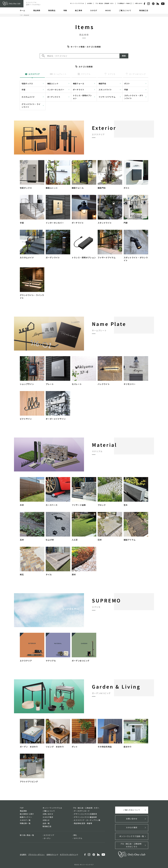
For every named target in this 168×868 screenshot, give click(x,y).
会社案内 (90, 3)
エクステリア (49, 835)
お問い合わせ (139, 3)
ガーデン (47, 838)
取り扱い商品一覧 (27, 835)
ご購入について (125, 10)
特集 (65, 10)
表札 (75, 835)
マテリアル (78, 838)
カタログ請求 (48, 817)
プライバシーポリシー (36, 854)
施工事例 (79, 10)
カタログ (94, 10)
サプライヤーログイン (68, 854)
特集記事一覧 (25, 823)
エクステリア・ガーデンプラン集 (87, 820)
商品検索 (37, 10)
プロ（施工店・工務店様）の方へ (105, 3)
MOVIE (108, 10)
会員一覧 (46, 823)
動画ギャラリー (26, 817)
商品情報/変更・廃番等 (83, 823)
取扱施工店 (144, 10)
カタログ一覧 (25, 820)
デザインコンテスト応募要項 (85, 814)
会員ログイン (51, 854)
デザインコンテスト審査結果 (85, 817)
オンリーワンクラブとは (77, 3)
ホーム (22, 10)
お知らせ (46, 820)
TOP (21, 15)
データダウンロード (82, 811)
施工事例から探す (27, 814)
